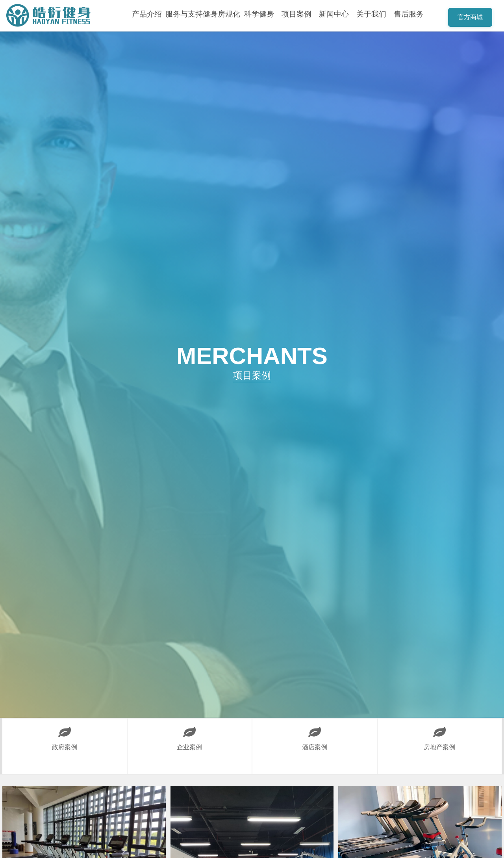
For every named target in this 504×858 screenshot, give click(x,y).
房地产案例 (440, 734)
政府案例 (64, 734)
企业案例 (190, 734)
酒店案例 (314, 734)
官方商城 (470, 17)
